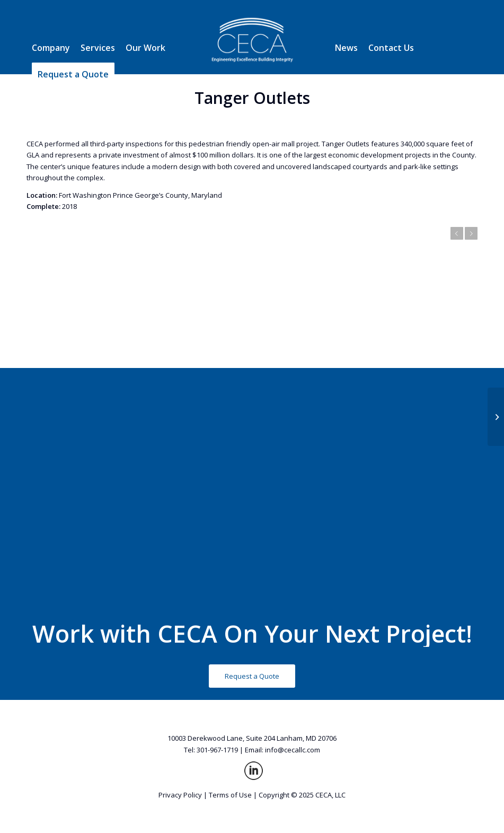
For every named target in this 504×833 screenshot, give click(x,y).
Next (471, 233)
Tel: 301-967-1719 (211, 750)
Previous (457, 233)
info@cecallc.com (293, 750)
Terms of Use (230, 795)
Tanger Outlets (252, 98)
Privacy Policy (180, 795)
